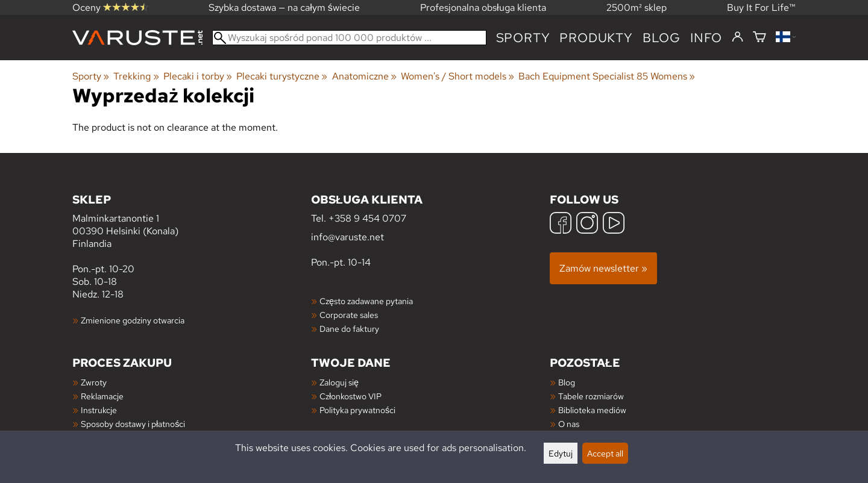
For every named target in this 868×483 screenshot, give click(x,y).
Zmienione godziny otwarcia (133, 320)
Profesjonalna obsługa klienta (483, 8)
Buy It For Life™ (761, 8)
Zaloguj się (339, 382)
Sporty (523, 38)
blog (662, 38)
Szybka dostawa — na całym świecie (284, 8)
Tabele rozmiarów (591, 396)
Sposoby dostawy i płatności (133, 424)
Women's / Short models (458, 76)
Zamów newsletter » (603, 268)
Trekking (136, 76)
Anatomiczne (364, 76)
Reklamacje (102, 396)
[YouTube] (614, 224)
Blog (567, 382)
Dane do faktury (349, 329)
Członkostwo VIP (351, 396)
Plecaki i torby (198, 76)
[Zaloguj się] (737, 37)
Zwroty (94, 382)
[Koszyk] (759, 38)
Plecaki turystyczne (282, 76)
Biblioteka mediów (592, 410)
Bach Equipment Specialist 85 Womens (607, 76)
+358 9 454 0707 (367, 218)
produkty (596, 38)
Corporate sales (349, 315)
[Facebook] (561, 224)
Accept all (605, 453)
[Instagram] (587, 224)
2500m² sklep (637, 8)
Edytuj (561, 453)
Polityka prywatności (357, 410)
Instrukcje (99, 410)
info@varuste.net (348, 237)
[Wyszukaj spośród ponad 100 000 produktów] (349, 38)
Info (706, 38)
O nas (569, 424)
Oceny (110, 8)
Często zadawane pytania (366, 301)
